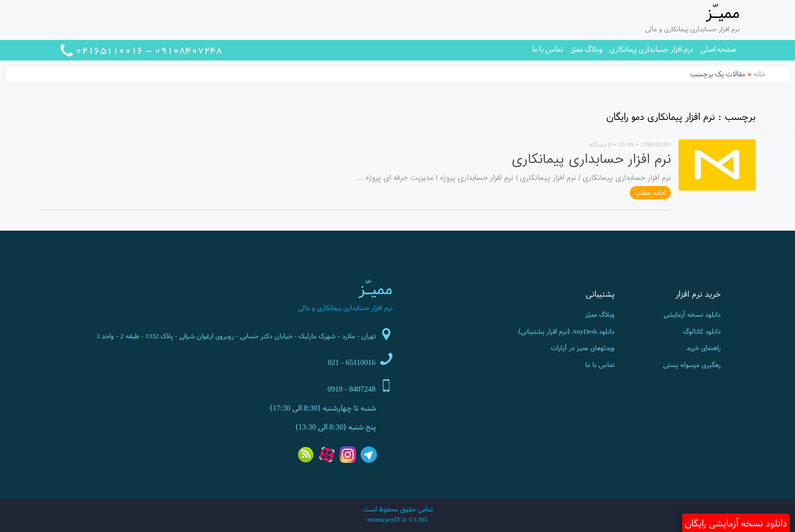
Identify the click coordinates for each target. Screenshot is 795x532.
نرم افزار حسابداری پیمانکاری (651, 49)
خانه (760, 74)
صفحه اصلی (718, 49)
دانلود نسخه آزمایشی (692, 314)
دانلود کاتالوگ (702, 331)
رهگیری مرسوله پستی (692, 365)
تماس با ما (548, 49)
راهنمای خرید (703, 348)
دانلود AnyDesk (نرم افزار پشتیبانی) (566, 331)
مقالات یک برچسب (718, 74)
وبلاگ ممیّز (586, 49)
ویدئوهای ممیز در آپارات (583, 348)
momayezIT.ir (387, 519)
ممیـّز (723, 12)
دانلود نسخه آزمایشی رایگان (736, 523)
